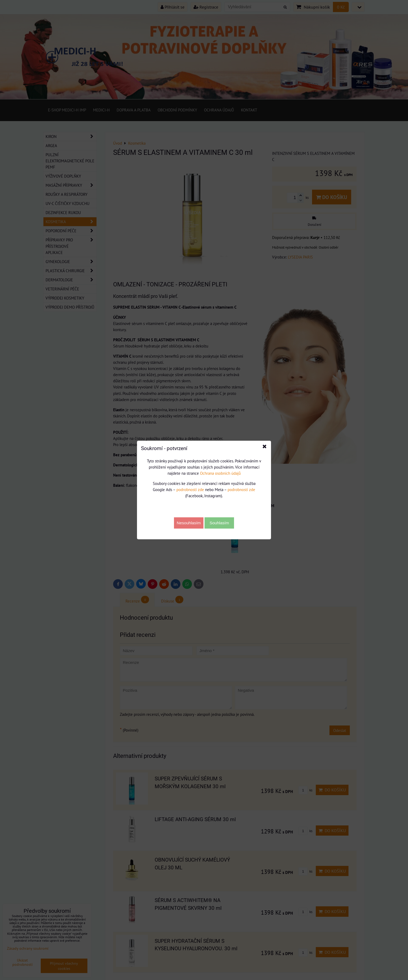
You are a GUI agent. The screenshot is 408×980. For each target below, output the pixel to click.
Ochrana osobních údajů (220, 473)
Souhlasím (219, 523)
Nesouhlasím (189, 523)
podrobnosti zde (190, 489)
